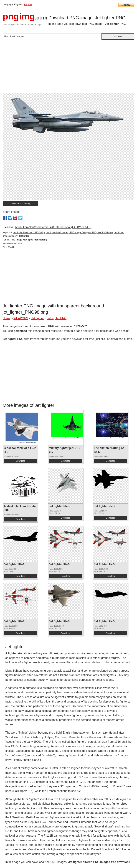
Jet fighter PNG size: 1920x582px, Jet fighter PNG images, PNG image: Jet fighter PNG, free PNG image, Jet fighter (68, 232)
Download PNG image (21, 204)
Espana (28, 4)
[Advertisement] (68, 68)
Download (20, 461)
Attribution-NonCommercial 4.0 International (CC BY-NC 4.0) (53, 227)
